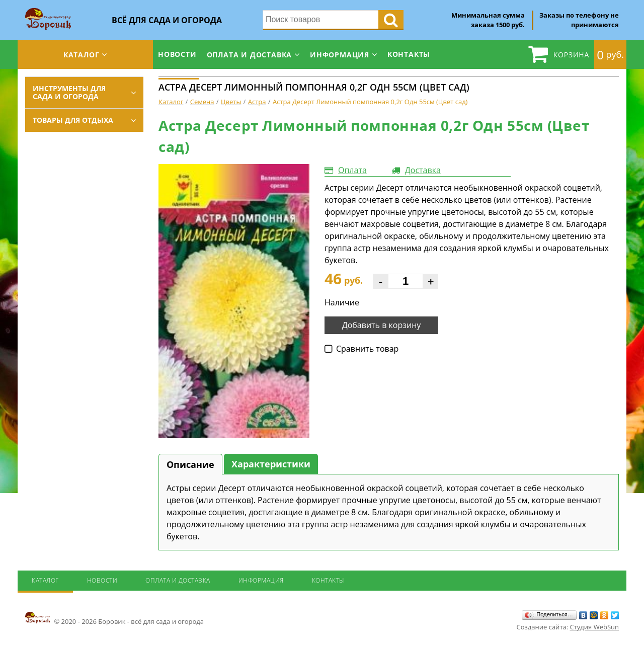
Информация (340, 55)
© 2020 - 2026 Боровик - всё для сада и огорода (114, 618)
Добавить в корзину (382, 325)
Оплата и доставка (250, 55)
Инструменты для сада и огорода (69, 92)
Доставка (423, 170)
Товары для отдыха (73, 120)
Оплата (352, 170)
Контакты (409, 54)
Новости (177, 54)
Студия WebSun (594, 627)
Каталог (82, 55)
